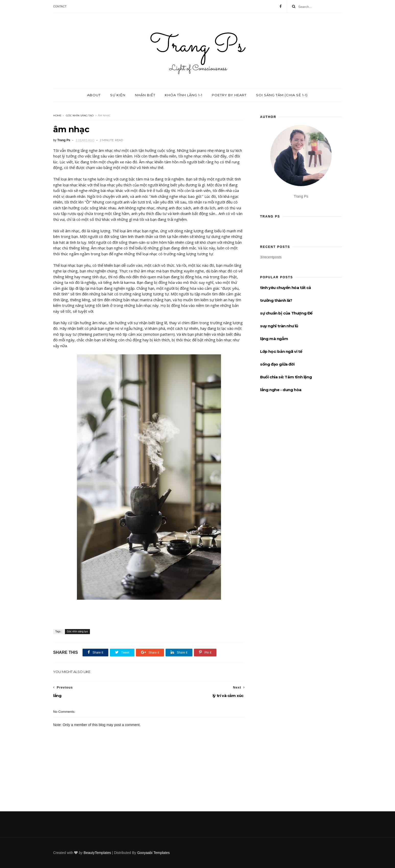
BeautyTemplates (97, 853)
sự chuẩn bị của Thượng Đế (286, 313)
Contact (60, 6)
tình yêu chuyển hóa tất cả (286, 288)
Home (57, 116)
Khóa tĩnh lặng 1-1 (184, 95)
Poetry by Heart (229, 95)
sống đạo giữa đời (277, 364)
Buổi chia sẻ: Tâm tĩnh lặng (286, 377)
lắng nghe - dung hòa (281, 390)
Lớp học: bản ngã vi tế (281, 351)
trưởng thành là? (276, 300)
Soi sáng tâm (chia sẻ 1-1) (282, 95)
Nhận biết (145, 95)
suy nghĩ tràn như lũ (279, 326)
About (94, 95)
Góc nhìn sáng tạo (80, 116)
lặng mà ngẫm (274, 339)
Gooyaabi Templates (153, 853)
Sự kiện (118, 95)
